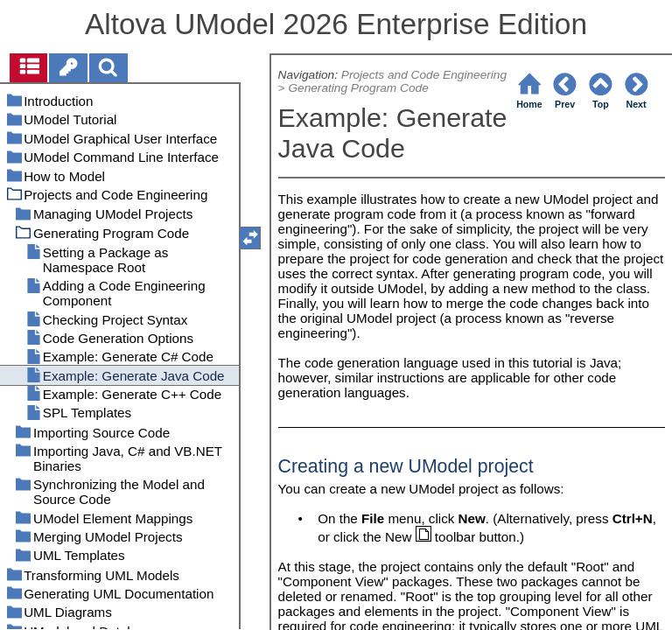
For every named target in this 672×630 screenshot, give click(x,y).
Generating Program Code (358, 88)
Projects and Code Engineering (424, 75)
